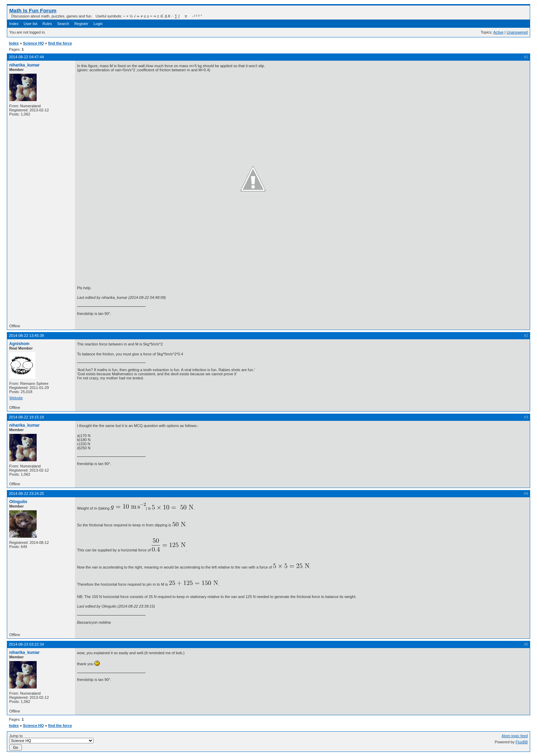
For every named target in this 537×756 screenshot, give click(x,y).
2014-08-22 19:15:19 (26, 417)
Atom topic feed (515, 736)
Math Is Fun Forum (33, 10)
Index (14, 24)
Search (63, 24)
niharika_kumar (24, 65)
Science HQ (33, 43)
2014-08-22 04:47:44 (26, 57)
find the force (60, 43)
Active (498, 32)
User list (30, 24)
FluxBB (522, 742)
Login (98, 24)
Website (16, 398)
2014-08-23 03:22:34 (26, 644)
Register (81, 24)
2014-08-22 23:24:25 (26, 493)
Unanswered (517, 32)
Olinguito (18, 502)
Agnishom (19, 344)
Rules (47, 24)
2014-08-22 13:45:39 (26, 336)
